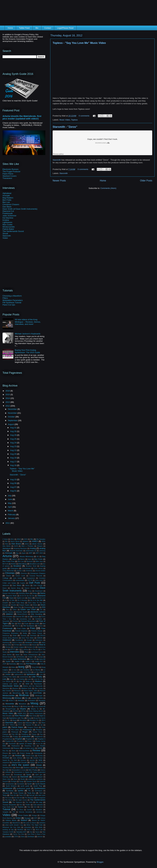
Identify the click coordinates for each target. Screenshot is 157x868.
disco (30, 598)
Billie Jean (39, 561)
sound (8, 775)
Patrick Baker (8, 229)
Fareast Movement (28, 621)
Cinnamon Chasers (11, 204)
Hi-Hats (17, 645)
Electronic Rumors (10, 169)
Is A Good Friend (37, 652)
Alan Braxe (16, 544)
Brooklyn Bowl (31, 566)
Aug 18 (14, 458)
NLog (29, 718)
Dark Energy (38, 585)
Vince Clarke (23, 815)
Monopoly (42, 701)
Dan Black (7, 207)
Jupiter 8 (28, 661)
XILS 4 (30, 830)
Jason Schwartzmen (31, 655)
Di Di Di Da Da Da (27, 596)
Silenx (18, 767)
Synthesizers (40, 788)
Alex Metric (7, 546)
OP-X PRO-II (10, 725)
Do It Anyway (22, 600)
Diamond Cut (8, 211)
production (26, 736)
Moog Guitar (7, 706)
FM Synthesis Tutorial (12, 303)
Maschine (6, 688)
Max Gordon (7, 691)
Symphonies (10, 784)
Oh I (37, 723)
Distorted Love (40, 598)
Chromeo (10, 573)
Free (32, 628)
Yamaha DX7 (21, 832)
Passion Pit (30, 725)
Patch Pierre (8, 174)
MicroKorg (17, 693)
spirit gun (39, 775)
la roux (14, 670)
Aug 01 (14, 491)
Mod (4, 701)
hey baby (8, 645)
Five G (18, 626)
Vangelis (5, 812)
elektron (9, 614)
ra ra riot (39, 744)
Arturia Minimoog (26, 556)
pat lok (40, 725)
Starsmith (57, 160)
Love (29, 679)
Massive (15, 688)
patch (5, 727)
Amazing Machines (20, 548)
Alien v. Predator (27, 546)
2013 (8, 402)
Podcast (5, 734)
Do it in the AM (36, 600)
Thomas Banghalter (9, 805)
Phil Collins (15, 730)
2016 (8, 391)
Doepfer (5, 603)
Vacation (39, 809)
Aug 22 (14, 450)
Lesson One (15, 672)
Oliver (43, 723)
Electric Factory (8, 612)
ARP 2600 (39, 553)
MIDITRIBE (37, 693)
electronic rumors (38, 612)
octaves (20, 723)
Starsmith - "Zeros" (65, 127)
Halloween (39, 640)
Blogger (100, 862)
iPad (26, 652)
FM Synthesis (29, 626)
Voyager (28, 818)
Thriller (28, 805)
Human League (19, 647)
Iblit (6, 650)
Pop (41, 734)
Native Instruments (36, 713)
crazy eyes (39, 580)
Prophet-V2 (21, 741)
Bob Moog (23, 564)
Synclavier (21, 784)
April (10, 507)
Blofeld (13, 564)
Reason (17, 748)
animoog (42, 551)
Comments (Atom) (108, 188)
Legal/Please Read (65, 28)
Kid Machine (8, 218)
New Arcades (7, 716)
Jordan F (31, 657)
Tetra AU (13, 795)
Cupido (23, 583)
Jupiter (8, 661)
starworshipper (38, 777)
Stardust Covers (9, 176)
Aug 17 (14, 462)
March (11, 511)
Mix (26, 698)
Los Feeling (20, 679)
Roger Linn (7, 756)
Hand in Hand (17, 643)
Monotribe (10, 704)
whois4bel (28, 827)
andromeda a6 (31, 551)
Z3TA (16, 837)
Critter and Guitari (9, 583)
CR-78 (30, 580)
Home (10, 28)
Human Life (31, 647)
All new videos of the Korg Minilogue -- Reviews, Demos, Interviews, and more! (28, 322)
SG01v (32, 763)
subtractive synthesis (35, 779)
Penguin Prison (33, 727)
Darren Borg (16, 588)
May (10, 503)
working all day (8, 830)
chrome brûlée (40, 571)
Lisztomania (24, 677)
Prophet (19, 739)
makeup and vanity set (12, 684)
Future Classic (37, 633)
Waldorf (24, 820)
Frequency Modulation (11, 633)
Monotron (23, 704)
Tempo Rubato (18, 793)
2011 (8, 523)
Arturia (7, 556)
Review (36, 750)
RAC (4, 746)
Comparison (31, 578)
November (13, 413)
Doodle (14, 605)
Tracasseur (7, 178)
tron (41, 807)
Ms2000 (15, 711)
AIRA (44, 541)
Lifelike (8, 674)
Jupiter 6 (18, 661)
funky (25, 633)
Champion (14, 568)
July (10, 496)
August (11, 424)
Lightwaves (7, 222)
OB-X (43, 720)
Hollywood (26, 645)
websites (42, 823)
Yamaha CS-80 (8, 832)
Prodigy (15, 737)
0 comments (84, 116)
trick (35, 807)
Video (7, 815)
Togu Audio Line (8, 807)
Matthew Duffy (26, 688)
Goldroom (7, 640)
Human (8, 647)
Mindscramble (9, 227)
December (13, 409)
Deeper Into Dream (9, 593)
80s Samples (41, 539)
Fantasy (15, 621)
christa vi (20, 571)
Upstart (29, 810)
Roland (18, 756)
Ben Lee (6, 202)
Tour (29, 807)
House (34, 645)
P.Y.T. (20, 725)
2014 (8, 398)
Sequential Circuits (19, 762)
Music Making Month (36, 711)
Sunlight (14, 781)
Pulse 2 (30, 741)
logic (11, 679)
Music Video (65, 120)
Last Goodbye (25, 670)
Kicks (21, 664)
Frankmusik (8, 213)
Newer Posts (59, 181)
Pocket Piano (37, 732)
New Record (20, 716)
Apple (24, 553)
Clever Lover (20, 576)
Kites (13, 667)
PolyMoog (25, 734)
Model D (12, 701)
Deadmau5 (39, 591)
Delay (35, 593)
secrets (32, 760)
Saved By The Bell (10, 760)
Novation (23, 720)
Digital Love (21, 598)
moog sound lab (40, 706)
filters (19, 624)
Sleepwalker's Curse (19, 770)
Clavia (8, 576)
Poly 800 (15, 734)
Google (29, 640)
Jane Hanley (7, 655)
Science (23, 760)
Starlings (6, 777)
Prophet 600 (9, 741)
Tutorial (6, 809)
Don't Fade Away (18, 603)
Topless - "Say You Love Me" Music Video (79, 43)
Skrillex (41, 768)
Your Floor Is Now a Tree (36, 834)
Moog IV (17, 706)
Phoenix (39, 730)
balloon (15, 559)
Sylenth (42, 781)
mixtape (34, 698)
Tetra (4, 795)
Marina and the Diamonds (33, 686)
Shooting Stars (8, 768)
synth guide (25, 786)
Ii (19, 650)
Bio (37, 28)
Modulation (32, 701)
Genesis (23, 636)
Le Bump (36, 670)
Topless (74, 120)
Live (4, 679)
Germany (33, 636)
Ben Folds (7, 200)
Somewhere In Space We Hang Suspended (30, 772)
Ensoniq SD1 (20, 617)
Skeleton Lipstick (29, 768)
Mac (21, 681)
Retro (14, 751)
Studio (23, 779)
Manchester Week (11, 686)
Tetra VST (23, 795)
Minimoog (7, 698)
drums (37, 607)
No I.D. (7, 720)
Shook (5, 234)
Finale (26, 624)
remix (40, 748)
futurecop (6, 636)
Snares (43, 770)
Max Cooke (7, 225)
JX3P (4, 664)
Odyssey (29, 723)
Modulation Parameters (13, 300)
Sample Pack (38, 758)
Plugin (25, 732)
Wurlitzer (20, 830)
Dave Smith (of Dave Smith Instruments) (20, 209)
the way (39, 802)
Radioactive (16, 746)
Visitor (5, 238)
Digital (11, 598)
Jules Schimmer (9, 216)
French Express (21, 631)
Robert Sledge (25, 753)
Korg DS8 (35, 667)
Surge (21, 781)
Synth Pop (38, 786)
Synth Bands (40, 784)
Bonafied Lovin (35, 564)
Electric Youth (22, 612)
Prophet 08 (30, 739)
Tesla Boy (31, 793)
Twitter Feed (24, 28)
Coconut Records (36, 576)
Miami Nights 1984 (30, 691)
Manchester (38, 684)
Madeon (39, 681)
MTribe (23, 711)
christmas (29, 571)
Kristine (6, 220)
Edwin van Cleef (28, 609)
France (40, 626)
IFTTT (13, 649)
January (12, 518)
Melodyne (18, 691)
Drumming (28, 607)
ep (29, 616)
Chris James (38, 568)
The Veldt (29, 802)
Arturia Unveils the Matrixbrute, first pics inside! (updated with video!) (22, 117)
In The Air (35, 650)
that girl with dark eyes (37, 795)
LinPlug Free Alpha (9, 677)
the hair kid (18, 798)
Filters (5, 298)
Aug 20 (14, 454)
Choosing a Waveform (12, 296)
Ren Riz (5, 751)
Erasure (36, 617)
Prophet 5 (41, 739)
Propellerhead (7, 739)
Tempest (6, 793)
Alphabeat (7, 193)
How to (42, 645)
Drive (35, 605)
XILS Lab (39, 830)
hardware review (32, 642)
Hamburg (6, 643)
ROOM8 (6, 758)
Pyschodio (12, 744)
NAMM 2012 (22, 713)
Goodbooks (19, 640)
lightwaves (31, 674)
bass (30, 559)
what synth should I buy (14, 825)
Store (15, 779)
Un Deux (20, 810)
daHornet (6, 585)
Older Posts (146, 181)
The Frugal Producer (11, 171)
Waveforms (16, 823)
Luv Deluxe (7, 681)
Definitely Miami (24, 593)
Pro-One (6, 736)
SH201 (5, 765)
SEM (40, 760)
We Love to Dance (30, 823)
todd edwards (38, 805)
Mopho (23, 709)
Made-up (29, 681)
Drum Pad (17, 607)
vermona (39, 812)
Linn (41, 674)
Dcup (30, 591)
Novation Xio (34, 720)
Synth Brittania (11, 786)
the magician (41, 798)
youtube (8, 836)
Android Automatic (16, 551)
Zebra (23, 837)
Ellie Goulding (37, 614)
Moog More (27, 706)
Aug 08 (14, 483)
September (13, 420)
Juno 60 (42, 659)
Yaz (31, 832)
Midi (27, 693)
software (8, 772)
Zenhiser (31, 836)
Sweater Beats (31, 781)
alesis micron (37, 544)
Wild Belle (39, 827)
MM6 (41, 698)
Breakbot (17, 566)
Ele (41, 610)
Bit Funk (5, 564)
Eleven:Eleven (22, 614)
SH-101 (40, 763)
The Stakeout (17, 802)
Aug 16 (14, 465)
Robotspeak (38, 753)
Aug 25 (14, 439)
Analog (33, 548)
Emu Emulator (8, 617)
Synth (30, 784)
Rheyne (5, 753)
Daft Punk (34, 583)
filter (13, 624)
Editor (15, 610)
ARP (31, 553)
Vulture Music (11, 820)
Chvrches (24, 573)
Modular (21, 700)
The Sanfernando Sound (13, 231)
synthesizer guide (23, 788)
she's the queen (20, 765)
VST (36, 818)
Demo (43, 593)
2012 (8, 406)
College (6, 578)
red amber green (29, 748)
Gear (15, 635)
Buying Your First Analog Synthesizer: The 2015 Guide (27, 351)
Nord (15, 720)
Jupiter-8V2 (39, 661)
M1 (15, 681)
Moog (34, 703)
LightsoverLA (19, 674)
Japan (17, 655)
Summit (5, 781)
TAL (29, 791)
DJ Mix (12, 600)
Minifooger (39, 696)
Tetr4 (41, 793)
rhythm (14, 753)
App (17, 553)
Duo (7, 610)
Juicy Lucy (6, 659)
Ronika (40, 756)
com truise (17, 578)
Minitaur (18, 698)
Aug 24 (14, 443)
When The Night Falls (35, 825)
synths (21, 791)
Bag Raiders (8, 198)
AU (38, 557)
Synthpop (10, 791)
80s (32, 539)
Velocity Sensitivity (26, 812)
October (12, 417)
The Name (9, 800)
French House (37, 631)
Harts (43, 643)
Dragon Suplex (25, 605)
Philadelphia (27, 730)
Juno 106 (33, 659)
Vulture (43, 818)
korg (21, 667)
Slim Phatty (33, 770)
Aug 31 (14, 428)
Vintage (34, 815)
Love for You (38, 679)
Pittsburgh (15, 732)
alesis (27, 544)
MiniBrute (24, 695)
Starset (14, 777)
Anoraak (6, 195)
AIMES (35, 541)
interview (15, 652)
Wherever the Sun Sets (11, 827)
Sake (28, 758)
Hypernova (42, 647)
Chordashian (26, 568)
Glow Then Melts (28, 638)
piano (5, 732)
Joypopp (40, 657)
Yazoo (37, 832)
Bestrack (30, 561)
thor (21, 805)
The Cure (8, 798)
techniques (39, 791)
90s (6, 541)
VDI (14, 812)
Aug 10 (14, 479)
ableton (25, 541)
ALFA (16, 546)
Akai (7, 544)
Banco (23, 559)
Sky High (6, 770)
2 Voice (5, 539)
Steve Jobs (7, 779)
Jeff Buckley (20, 657)
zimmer (40, 837)
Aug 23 (14, 446)
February (12, 514)
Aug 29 (14, 435)
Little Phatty (37, 677)
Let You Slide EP (40, 672)
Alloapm (40, 546)
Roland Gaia (30, 756)
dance (27, 585)
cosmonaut (20, 580)
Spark (29, 774)
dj (6, 600)
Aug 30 (14, 431)
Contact (48, 28)
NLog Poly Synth (39, 718)
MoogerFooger (11, 709)
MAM (27, 684)
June (10, 499)
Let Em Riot (27, 672)
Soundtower (18, 775)
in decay (25, 650)
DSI (44, 607)
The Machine (29, 798)
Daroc (5, 588)
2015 (8, 394)
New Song (33, 716)
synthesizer (7, 788)
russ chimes (18, 758)
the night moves (21, 800)
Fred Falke (21, 628)
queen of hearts (26, 743)
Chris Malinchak (8, 571)
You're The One (19, 834)
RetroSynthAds (24, 751)
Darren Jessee (30, 588)
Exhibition (39, 619)
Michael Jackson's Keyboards (28, 334)
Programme (39, 737)
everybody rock (25, 619)
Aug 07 (14, 487)
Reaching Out (30, 746)
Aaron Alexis (15, 541)
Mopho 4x (35, 709)
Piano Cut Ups (9, 305)
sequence (6, 763)
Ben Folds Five (8, 561)
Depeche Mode (11, 596)
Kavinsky (13, 664)
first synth (35, 623)
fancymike (6, 621)
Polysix (34, 734)
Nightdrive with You (16, 718)
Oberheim (9, 723)
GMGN (40, 638)
